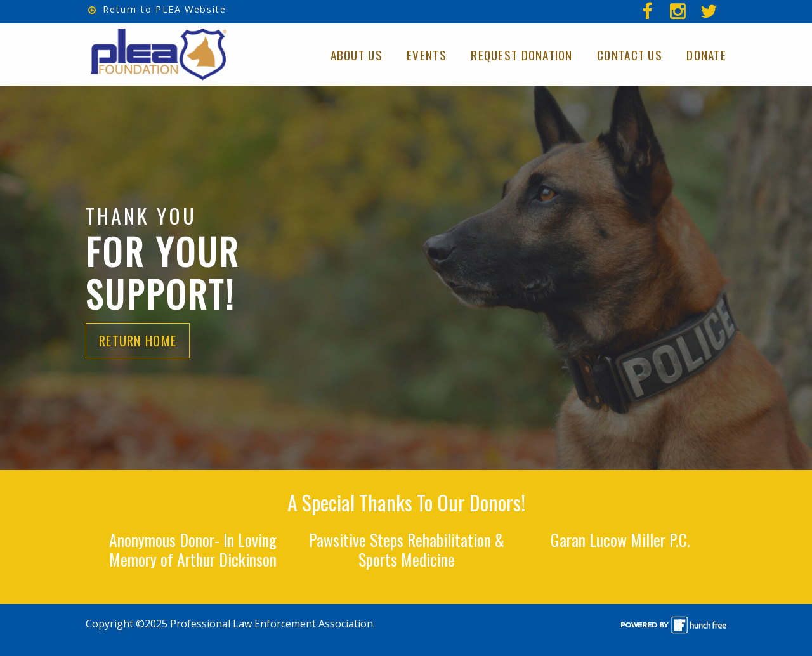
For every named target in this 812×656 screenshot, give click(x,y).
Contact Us (630, 55)
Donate (706, 55)
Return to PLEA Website (157, 9)
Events (427, 55)
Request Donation (521, 55)
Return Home (138, 341)
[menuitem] (711, 12)
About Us (357, 55)
